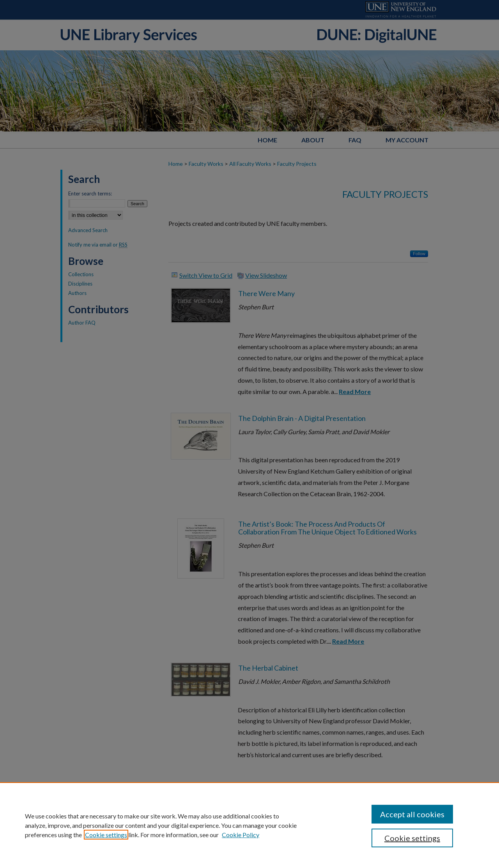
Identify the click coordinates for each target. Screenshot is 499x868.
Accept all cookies (412, 814)
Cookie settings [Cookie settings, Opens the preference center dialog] (412, 838)
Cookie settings (106, 835)
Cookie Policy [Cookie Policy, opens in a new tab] (241, 835)
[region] (249, 825)
